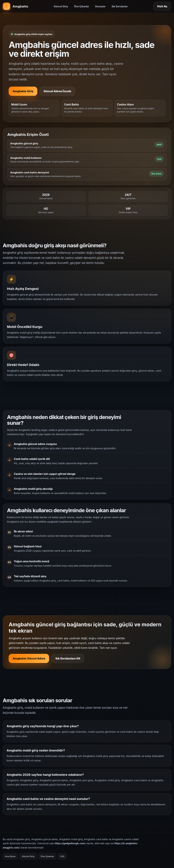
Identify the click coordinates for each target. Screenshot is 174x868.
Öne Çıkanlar (82, 6)
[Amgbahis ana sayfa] (16, 6)
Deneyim (100, 6)
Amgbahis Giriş (23, 91)
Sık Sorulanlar (120, 6)
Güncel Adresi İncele (58, 91)
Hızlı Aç (162, 6)
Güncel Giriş (61, 6)
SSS (62, 856)
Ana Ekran (10, 856)
